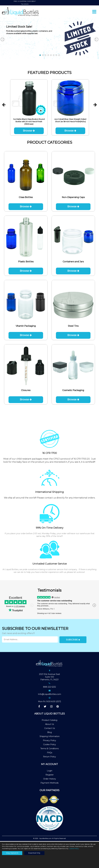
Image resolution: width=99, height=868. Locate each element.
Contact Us (50, 729)
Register (50, 775)
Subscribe (73, 640)
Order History (50, 779)
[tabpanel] (49, 39)
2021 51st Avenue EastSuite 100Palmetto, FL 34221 (49, 677)
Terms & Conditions (49, 749)
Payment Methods (49, 783)
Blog (49, 733)
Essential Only (34, 853)
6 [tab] (54, 56)
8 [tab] (59, 56)
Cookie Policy (50, 745)
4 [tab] (48, 56)
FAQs (50, 753)
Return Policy (49, 757)
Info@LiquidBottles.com (49, 695)
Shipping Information (50, 737)
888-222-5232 (49, 687)
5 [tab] (51, 56)
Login (50, 771)
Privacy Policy (49, 741)
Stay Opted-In (12, 853)
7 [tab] (56, 56)
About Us (49, 725)
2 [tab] (43, 56)
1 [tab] (40, 56)
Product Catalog (49, 721)
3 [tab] (46, 56)
